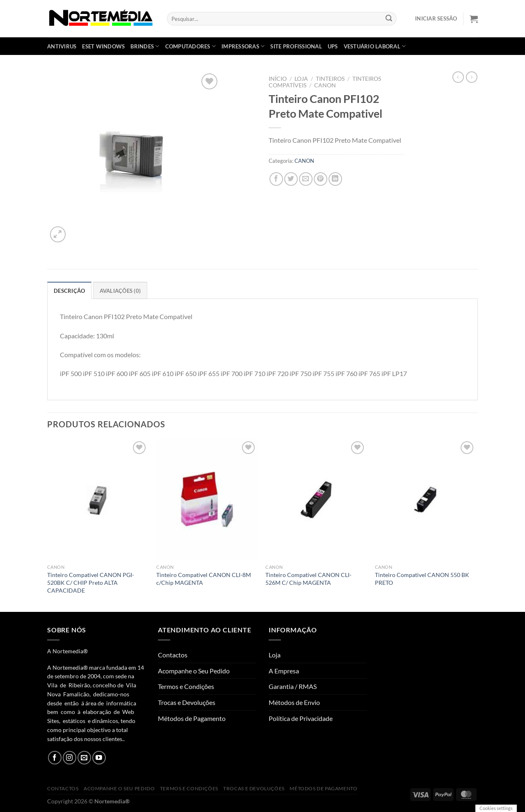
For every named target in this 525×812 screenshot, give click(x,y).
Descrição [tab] (69, 291)
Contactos (173, 655)
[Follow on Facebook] (55, 758)
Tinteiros (330, 79)
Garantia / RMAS (293, 686)
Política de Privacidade (301, 718)
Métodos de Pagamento (192, 718)
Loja (301, 79)
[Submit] (389, 19)
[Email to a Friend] (306, 179)
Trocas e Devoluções (187, 702)
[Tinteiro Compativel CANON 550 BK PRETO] (426, 500)
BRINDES (145, 46)
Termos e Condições (186, 686)
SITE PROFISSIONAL (296, 46)
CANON (325, 85)
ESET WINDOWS (103, 46)
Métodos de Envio (294, 702)
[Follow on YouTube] (99, 758)
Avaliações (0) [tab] (120, 291)
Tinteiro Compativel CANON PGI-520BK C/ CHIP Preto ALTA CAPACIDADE (91, 582)
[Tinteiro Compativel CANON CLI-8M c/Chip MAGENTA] (207, 500)
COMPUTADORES (191, 46)
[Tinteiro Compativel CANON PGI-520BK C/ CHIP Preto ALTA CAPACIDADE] (98, 500)
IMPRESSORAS (243, 46)
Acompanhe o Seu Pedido (194, 671)
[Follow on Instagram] (70, 758)
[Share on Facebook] (276, 179)
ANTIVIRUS (62, 46)
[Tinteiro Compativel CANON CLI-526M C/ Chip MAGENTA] (316, 500)
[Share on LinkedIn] (335, 179)
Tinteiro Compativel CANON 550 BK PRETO (422, 579)
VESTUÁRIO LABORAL (375, 46)
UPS (333, 46)
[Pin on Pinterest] (321, 179)
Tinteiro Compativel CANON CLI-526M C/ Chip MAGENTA (308, 579)
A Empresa (284, 671)
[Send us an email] (84, 758)
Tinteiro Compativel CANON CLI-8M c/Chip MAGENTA (204, 579)
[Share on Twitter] (291, 179)
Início (278, 79)
